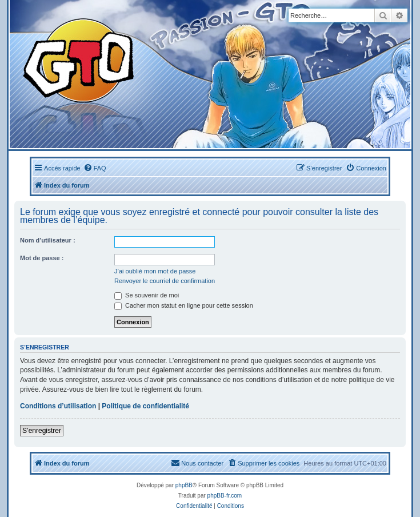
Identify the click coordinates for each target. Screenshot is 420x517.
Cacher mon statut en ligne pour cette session (184, 305)
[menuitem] (95, 168)
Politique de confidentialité (145, 406)
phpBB (184, 485)
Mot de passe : (42, 258)
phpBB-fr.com (225, 496)
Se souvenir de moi (147, 295)
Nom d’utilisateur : (48, 240)
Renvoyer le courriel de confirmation (165, 281)
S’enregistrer (42, 431)
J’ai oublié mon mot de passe (155, 271)
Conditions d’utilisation (58, 406)
